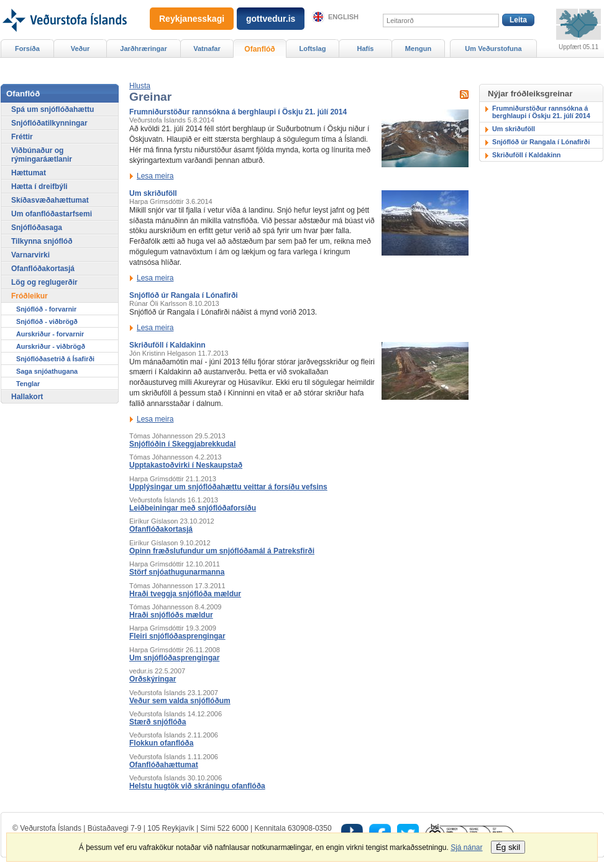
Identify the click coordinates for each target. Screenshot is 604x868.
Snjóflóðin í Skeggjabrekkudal (182, 444)
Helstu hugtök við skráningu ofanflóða (197, 786)
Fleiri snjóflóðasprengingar (177, 636)
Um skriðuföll (153, 193)
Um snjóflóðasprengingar (174, 658)
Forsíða (27, 48)
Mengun (418, 48)
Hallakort (27, 397)
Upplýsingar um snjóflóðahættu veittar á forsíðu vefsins (228, 487)
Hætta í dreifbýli (39, 187)
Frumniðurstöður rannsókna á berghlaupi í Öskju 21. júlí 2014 (238, 112)
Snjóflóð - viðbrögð (47, 321)
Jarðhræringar (143, 48)
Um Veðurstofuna (493, 48)
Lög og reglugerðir (44, 282)
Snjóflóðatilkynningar (49, 123)
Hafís (366, 48)
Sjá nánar (466, 847)
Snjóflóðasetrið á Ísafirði (55, 359)
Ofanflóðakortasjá (161, 529)
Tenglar (28, 384)
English (343, 17)
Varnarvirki (30, 255)
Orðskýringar (153, 679)
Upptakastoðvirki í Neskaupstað (186, 465)
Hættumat (29, 173)
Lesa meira (155, 176)
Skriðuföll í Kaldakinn (167, 345)
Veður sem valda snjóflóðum (180, 701)
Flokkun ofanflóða (161, 743)
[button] (140, 86)
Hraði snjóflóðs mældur (171, 615)
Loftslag (313, 48)
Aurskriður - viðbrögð (51, 346)
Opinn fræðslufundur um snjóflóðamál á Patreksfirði (222, 551)
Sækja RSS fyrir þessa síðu (464, 95)
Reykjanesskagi (192, 19)
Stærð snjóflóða (158, 722)
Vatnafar (207, 48)
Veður (80, 48)
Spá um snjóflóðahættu (53, 109)
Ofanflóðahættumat (164, 765)
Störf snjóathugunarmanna (177, 572)
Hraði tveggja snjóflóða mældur (185, 594)
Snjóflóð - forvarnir (46, 309)
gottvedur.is (271, 19)
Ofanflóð (259, 49)
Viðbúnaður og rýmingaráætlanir (42, 155)
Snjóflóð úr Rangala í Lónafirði (184, 295)
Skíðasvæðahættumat (50, 200)
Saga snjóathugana (47, 371)
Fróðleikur (30, 296)
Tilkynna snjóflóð (42, 241)
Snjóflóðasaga (37, 228)
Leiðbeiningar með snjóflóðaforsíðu (193, 508)
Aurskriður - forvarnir (50, 334)
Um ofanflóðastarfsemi (52, 214)
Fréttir (22, 137)
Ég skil (508, 847)
